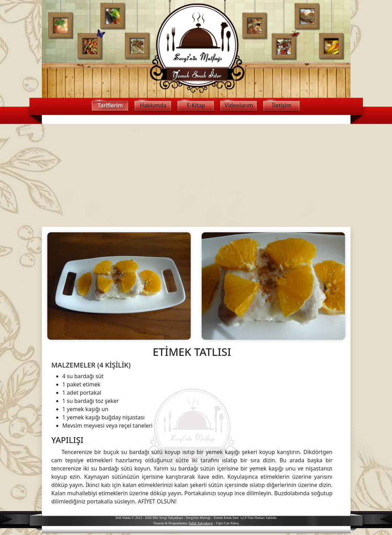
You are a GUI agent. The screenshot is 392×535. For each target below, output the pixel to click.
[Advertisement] (196, 175)
